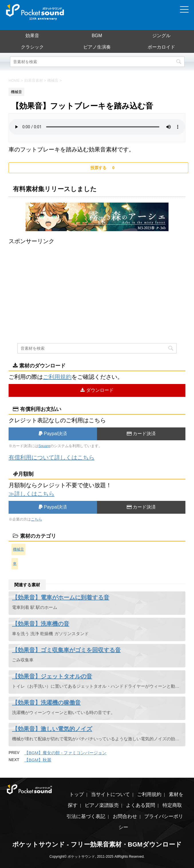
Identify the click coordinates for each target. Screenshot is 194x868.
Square (44, 446)
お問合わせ (125, 816)
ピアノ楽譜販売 (102, 805)
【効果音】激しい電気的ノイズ (52, 729)
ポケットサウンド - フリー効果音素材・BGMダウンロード (97, 844)
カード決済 (141, 434)
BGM (97, 36)
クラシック (32, 47)
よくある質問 (140, 805)
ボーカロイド (161, 47)
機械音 (18, 549)
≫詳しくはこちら (31, 494)
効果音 (32, 36)
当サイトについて (110, 794)
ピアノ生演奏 (97, 47)
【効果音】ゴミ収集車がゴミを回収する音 (66, 650)
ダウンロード (97, 390)
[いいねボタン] (98, 168)
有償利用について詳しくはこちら (52, 457)
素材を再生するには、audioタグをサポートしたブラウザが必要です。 (97, 127)
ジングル (161, 36)
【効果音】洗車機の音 (41, 624)
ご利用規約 (57, 377)
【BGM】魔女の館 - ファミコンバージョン (66, 753)
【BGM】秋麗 (38, 760)
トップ (77, 794)
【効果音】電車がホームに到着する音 (61, 597)
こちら (36, 519)
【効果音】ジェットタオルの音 (52, 676)
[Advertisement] (97, 285)
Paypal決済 (53, 434)
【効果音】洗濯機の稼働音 (46, 703)
